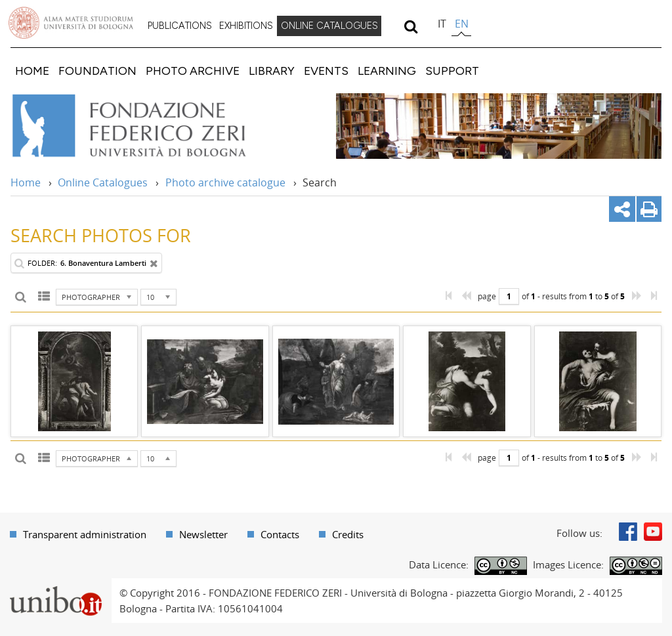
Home (26, 182)
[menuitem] (180, 26)
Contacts (280, 534)
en (462, 24)
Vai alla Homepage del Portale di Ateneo (71, 23)
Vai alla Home (147, 126)
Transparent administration (85, 534)
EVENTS (326, 71)
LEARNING (387, 71)
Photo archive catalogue (225, 182)
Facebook (628, 532)
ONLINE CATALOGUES (329, 26)
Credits (348, 534)
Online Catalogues (103, 182)
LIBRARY (272, 71)
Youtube (653, 532)
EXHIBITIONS (246, 26)
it (442, 24)
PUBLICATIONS (180, 26)
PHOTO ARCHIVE (193, 71)
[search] (410, 26)
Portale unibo (55, 586)
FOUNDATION (97, 71)
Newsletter (203, 534)
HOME (32, 71)
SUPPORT (452, 71)
